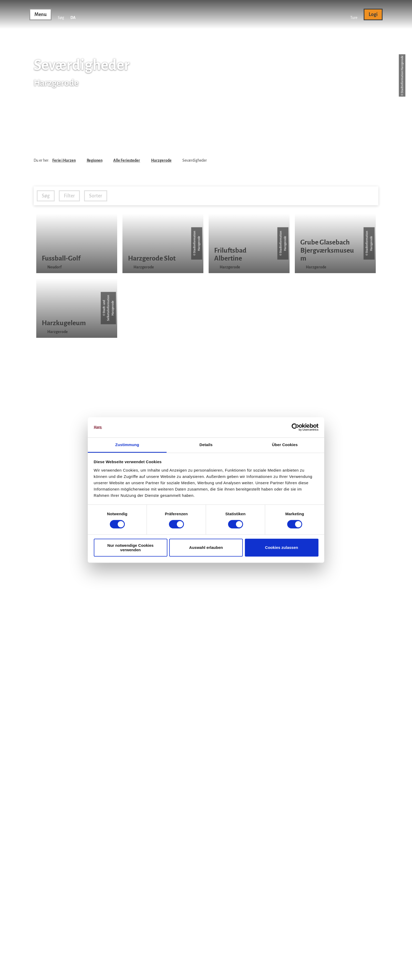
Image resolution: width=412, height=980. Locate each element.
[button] (354, 14)
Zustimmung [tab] (127, 445)
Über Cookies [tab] (285, 445)
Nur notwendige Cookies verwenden (131, 548)
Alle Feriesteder (127, 160)
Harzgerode (161, 160)
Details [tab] (206, 445)
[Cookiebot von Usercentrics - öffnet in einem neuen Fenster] (295, 427)
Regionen (95, 160)
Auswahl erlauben (206, 547)
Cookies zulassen (282, 547)
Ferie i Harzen (64, 160)
